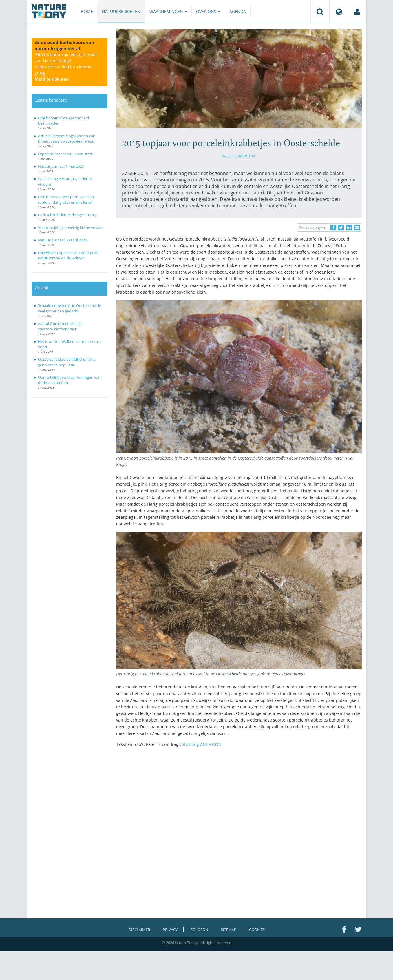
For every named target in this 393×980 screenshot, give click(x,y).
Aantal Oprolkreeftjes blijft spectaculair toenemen (60, 326)
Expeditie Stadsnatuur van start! (66, 154)
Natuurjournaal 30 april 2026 (62, 240)
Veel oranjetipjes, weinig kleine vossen (71, 227)
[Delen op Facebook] (333, 227)
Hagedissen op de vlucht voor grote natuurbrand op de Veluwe (69, 255)
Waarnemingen (168, 11)
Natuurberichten (121, 11)
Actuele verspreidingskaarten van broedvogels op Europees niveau (67, 139)
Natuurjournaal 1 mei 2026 (61, 166)
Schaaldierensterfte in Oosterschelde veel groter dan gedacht (70, 308)
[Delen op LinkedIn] (349, 227)
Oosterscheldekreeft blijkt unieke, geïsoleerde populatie (67, 362)
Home (87, 11)
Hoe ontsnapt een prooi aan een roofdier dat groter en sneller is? (66, 200)
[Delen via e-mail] (357, 227)
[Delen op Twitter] (341, 227)
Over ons (208, 11)
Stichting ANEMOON (239, 156)
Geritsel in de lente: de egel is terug (68, 215)
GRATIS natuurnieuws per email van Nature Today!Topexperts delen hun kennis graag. (66, 67)
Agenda (238, 11)
